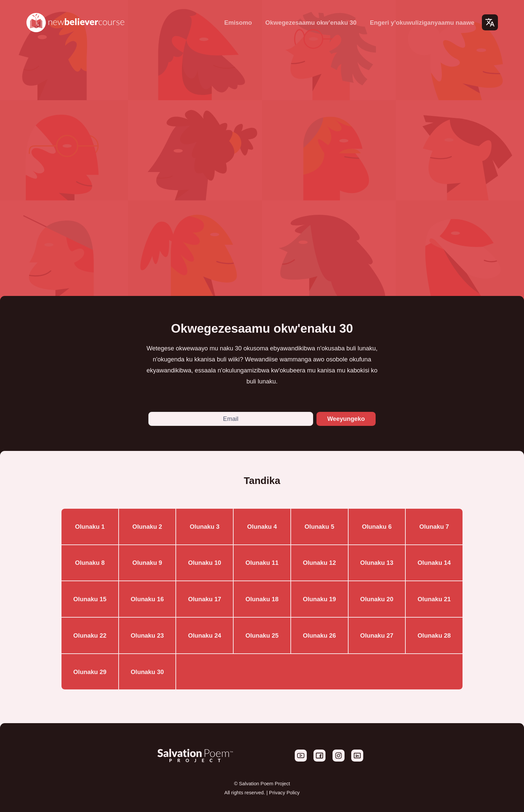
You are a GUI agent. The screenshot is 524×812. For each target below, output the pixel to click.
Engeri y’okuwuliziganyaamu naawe (422, 23)
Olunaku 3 (205, 527)
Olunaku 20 (377, 599)
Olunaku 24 (205, 635)
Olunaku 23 (147, 635)
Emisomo (238, 23)
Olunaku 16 (147, 599)
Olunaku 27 (377, 635)
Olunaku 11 (262, 563)
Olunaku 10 (205, 563)
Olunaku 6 (377, 527)
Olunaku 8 (90, 563)
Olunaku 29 (90, 672)
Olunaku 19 (319, 599)
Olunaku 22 (90, 635)
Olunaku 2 (147, 527)
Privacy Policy (284, 793)
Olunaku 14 (434, 563)
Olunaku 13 (377, 563)
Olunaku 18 (262, 599)
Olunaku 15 (90, 599)
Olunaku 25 (262, 635)
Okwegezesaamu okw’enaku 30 (311, 23)
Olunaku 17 (205, 599)
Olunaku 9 (147, 563)
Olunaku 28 (434, 635)
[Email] (231, 419)
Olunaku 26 (319, 635)
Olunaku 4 (262, 527)
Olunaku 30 (147, 672)
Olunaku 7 (434, 527)
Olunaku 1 (90, 527)
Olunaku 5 (319, 527)
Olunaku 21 (434, 599)
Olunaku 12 (319, 563)
